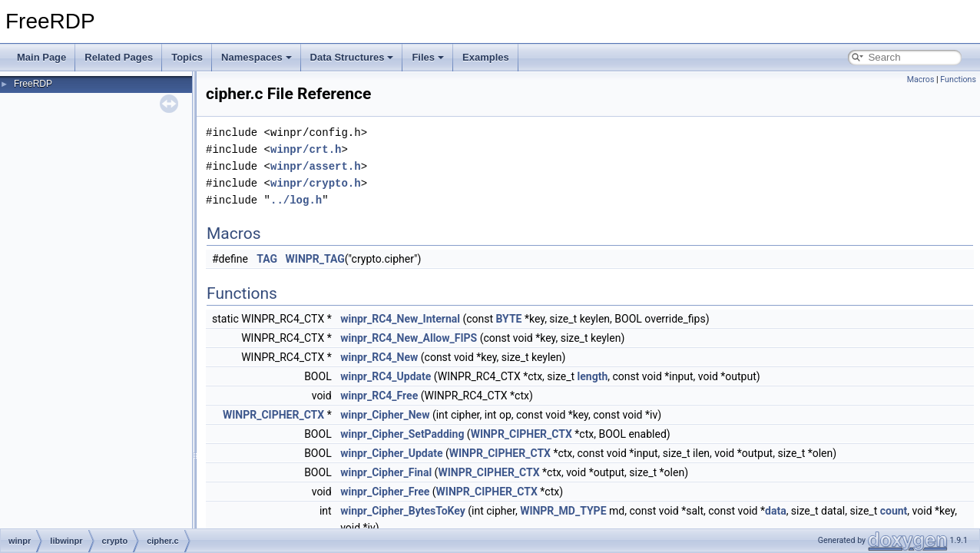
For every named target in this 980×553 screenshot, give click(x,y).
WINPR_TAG (315, 259)
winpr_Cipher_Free (385, 492)
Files (428, 57)
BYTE (509, 319)
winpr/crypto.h (316, 183)
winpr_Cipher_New (385, 415)
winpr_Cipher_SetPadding (402, 434)
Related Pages (119, 57)
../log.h (296, 200)
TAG (267, 259)
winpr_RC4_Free (379, 396)
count (894, 511)
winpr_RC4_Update (386, 376)
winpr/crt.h (306, 149)
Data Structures (352, 57)
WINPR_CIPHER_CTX (273, 415)
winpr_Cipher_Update (391, 453)
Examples (486, 57)
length (593, 376)
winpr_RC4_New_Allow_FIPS (409, 338)
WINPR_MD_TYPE (563, 511)
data (776, 511)
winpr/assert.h (316, 166)
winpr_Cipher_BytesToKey (403, 511)
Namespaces (257, 57)
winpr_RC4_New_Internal (400, 319)
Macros (921, 79)
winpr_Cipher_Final (386, 472)
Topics (187, 57)
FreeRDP (33, 84)
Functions (958, 79)
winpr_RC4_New (379, 357)
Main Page (41, 57)
